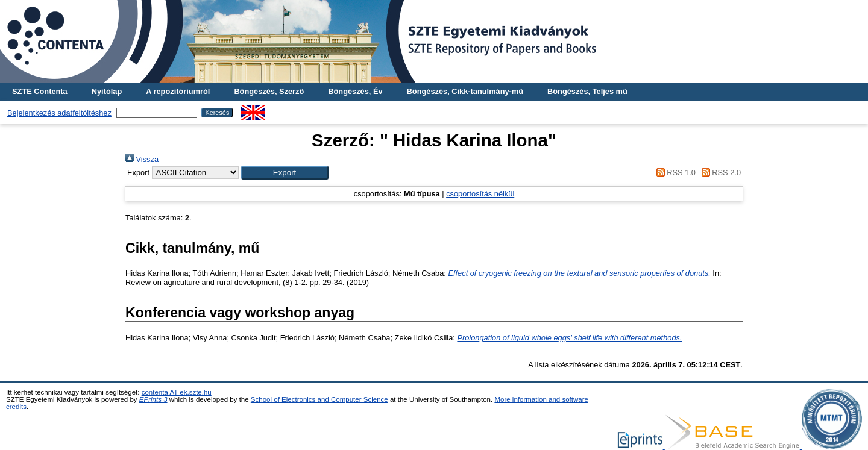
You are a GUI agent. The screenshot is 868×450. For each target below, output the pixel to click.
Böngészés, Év (355, 91)
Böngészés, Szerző (269, 91)
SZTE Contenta (40, 91)
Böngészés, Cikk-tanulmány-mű (465, 91)
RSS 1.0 (674, 173)
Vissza (142, 159)
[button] (285, 173)
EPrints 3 (153, 399)
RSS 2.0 (719, 173)
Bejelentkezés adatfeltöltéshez (59, 113)
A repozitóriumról (178, 91)
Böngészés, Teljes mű (587, 91)
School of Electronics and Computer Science (319, 399)
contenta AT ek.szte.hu (177, 392)
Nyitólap (107, 91)
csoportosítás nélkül (480, 194)
